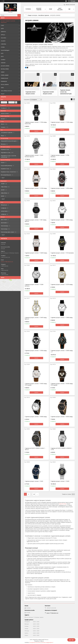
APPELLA (3, 35)
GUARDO (3, 60)
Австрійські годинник (44, 15)
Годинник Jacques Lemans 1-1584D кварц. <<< (62, 351)
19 (34, 494)
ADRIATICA (3, 32)
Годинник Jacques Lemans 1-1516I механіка (62, 253)
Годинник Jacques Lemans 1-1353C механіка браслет (34, 156)
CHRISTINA (3, 44)
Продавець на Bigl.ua (39, 641)
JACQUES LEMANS (5, 66)
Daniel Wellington (5, 50)
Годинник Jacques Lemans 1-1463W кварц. (36, 253)
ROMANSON (4, 81)
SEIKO (2, 88)
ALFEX (2, 28)
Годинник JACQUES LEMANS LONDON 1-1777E (61, 449)
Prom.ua (46, 640)
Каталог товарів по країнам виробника (8, 22)
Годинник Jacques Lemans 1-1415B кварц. (36, 188)
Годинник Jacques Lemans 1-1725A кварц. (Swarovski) (36, 123)
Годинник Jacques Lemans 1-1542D (60, 481)
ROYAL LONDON (5, 84)
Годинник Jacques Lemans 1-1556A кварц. (36, 351)
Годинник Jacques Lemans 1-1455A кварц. (62, 188)
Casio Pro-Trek (63, 504)
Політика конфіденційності (47, 642)
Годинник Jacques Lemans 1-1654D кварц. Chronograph (62, 384)
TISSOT (3, 94)
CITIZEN (3, 47)
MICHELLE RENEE (5, 69)
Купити (36, 131)
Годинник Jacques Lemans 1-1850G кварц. (62, 417)
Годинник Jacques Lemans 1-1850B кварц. (36, 417)
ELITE (2, 53)
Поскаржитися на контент (35, 642)
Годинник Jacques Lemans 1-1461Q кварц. (62, 220)
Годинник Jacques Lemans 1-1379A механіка (60, 156)
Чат (71, 640)
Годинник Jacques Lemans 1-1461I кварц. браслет (36, 221)
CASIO (2, 25)
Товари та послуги (32, 15)
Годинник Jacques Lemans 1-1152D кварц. (62, 122)
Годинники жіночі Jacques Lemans (30, 93)
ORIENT (3, 72)
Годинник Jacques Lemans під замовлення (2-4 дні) (66, 92)
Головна (28, 9)
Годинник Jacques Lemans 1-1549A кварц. (62, 318)
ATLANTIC (3, 41)
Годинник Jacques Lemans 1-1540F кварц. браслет (36, 318)
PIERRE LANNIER (5, 75)
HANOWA (3, 63)
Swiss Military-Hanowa (6, 91)
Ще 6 (3, 199)
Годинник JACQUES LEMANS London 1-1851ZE (35, 449)
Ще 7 (3, 178)
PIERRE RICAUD (4, 78)
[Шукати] (19, 15)
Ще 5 (3, 235)
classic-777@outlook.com (7, 262)
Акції (51, 9)
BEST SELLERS (60, 9)
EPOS (2, 56)
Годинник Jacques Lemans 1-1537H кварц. (62, 285)
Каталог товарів (39, 9)
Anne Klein (4, 38)
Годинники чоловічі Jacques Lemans (48, 93)
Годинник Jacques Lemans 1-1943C (34, 481)
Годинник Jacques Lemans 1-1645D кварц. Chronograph (36, 384)
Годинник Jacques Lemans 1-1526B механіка (34, 285)
